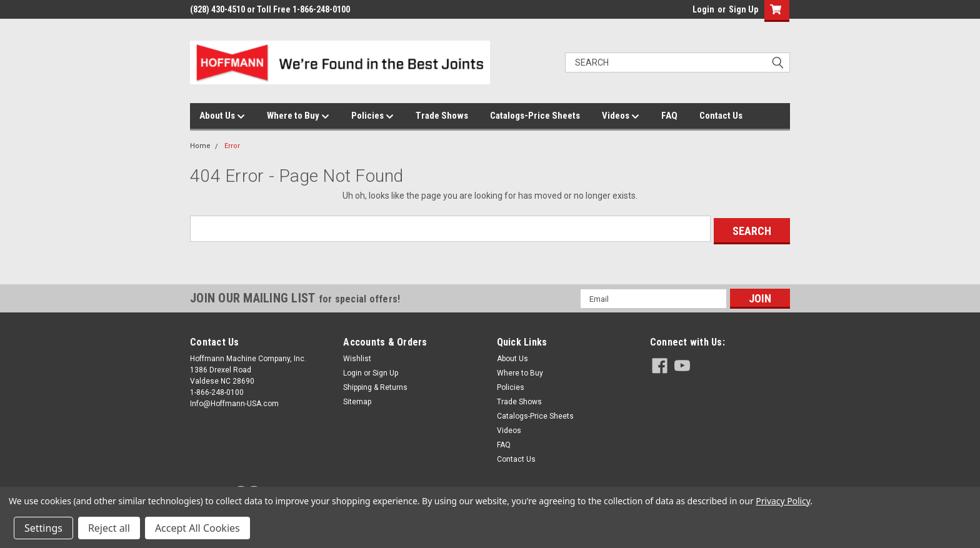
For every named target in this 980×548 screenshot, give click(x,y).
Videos (621, 116)
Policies (372, 116)
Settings (43, 528)
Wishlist (357, 356)
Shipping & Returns (375, 385)
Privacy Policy (783, 501)
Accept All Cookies (197, 528)
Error (232, 146)
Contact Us (721, 116)
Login (703, 9)
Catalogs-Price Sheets (535, 116)
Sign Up (743, 9)
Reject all (109, 528)
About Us (222, 116)
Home (200, 146)
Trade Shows (442, 116)
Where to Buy (298, 116)
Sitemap (357, 399)
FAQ (669, 116)
